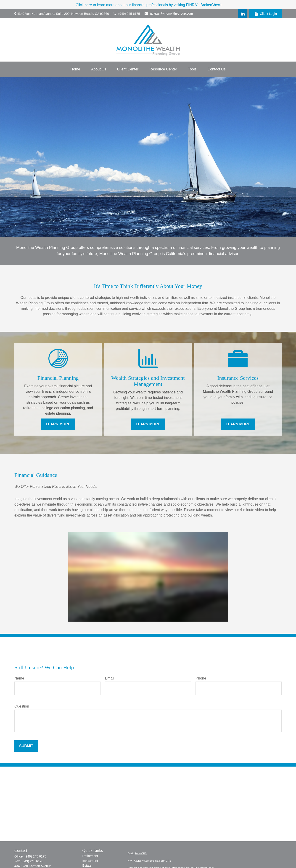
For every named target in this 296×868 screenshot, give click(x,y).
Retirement (90, 856)
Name (19, 678)
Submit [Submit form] (26, 746)
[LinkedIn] (243, 14)
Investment (90, 861)
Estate (87, 865)
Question (22, 706)
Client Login (266, 14)
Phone (201, 678)
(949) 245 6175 (127, 14)
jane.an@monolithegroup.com (169, 13)
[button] (75, 69)
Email (110, 678)
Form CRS (141, 853)
